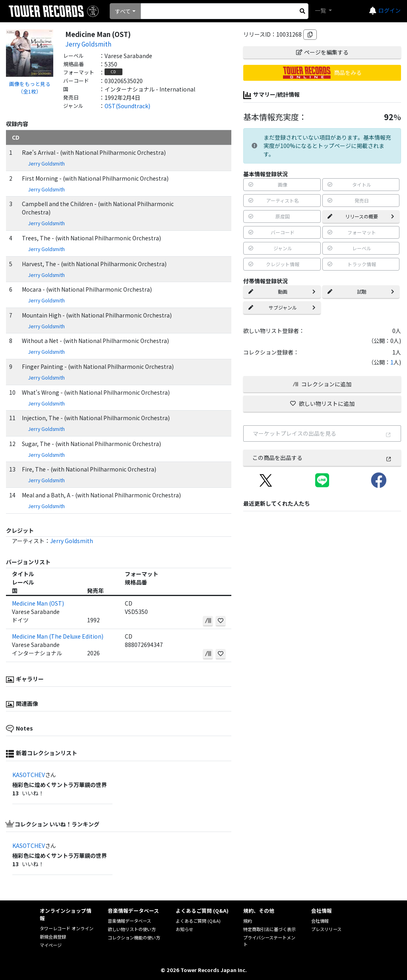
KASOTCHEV (29, 775)
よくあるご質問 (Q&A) (198, 921)
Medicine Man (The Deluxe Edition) (58, 636)
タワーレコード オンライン (67, 928)
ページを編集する (322, 52)
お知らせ (184, 929)
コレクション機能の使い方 (134, 937)
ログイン (390, 10)
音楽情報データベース (129, 921)
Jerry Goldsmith (88, 44)
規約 (248, 921)
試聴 (361, 291)
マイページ (51, 945)
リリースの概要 (361, 216)
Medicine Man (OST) (38, 603)
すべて (123, 11)
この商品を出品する (322, 458)
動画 (282, 291)
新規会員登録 (53, 937)
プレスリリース (326, 929)
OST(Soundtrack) (127, 106)
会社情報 (320, 921)
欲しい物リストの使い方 (132, 929)
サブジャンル (282, 307)
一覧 (321, 10)
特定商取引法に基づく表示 (269, 929)
